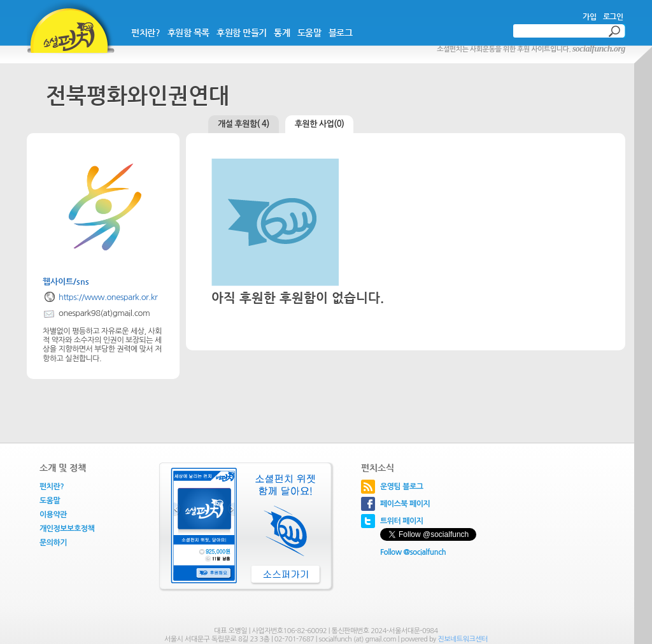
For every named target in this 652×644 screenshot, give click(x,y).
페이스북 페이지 (405, 504)
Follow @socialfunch (413, 552)
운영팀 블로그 (402, 487)
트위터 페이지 (402, 521)
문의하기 (53, 543)
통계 (282, 32)
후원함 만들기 (242, 32)
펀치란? (145, 32)
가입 (589, 17)
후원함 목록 (188, 32)
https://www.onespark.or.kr (108, 297)
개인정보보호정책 (67, 529)
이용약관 (53, 515)
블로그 (341, 32)
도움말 (309, 32)
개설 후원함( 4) (244, 124)
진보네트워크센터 (463, 639)
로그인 (613, 17)
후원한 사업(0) (320, 124)
